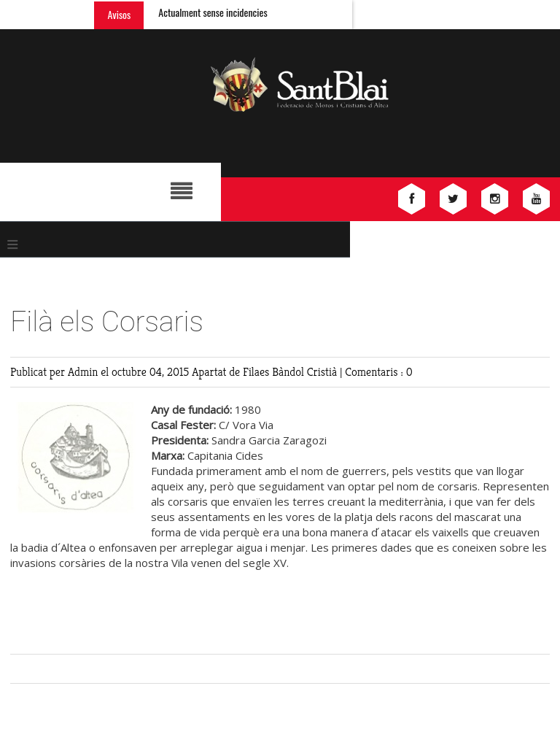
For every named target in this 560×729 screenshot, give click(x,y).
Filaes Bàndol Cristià (291, 372)
